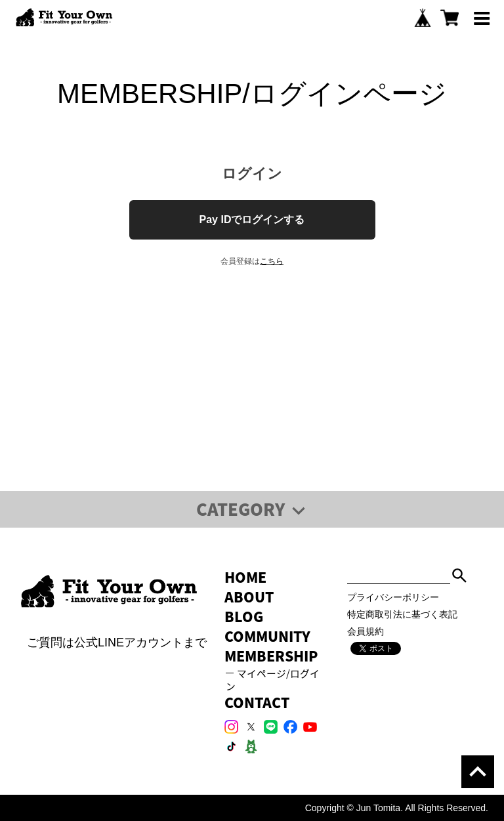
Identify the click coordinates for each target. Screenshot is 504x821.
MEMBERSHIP (271, 656)
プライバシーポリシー (393, 597)
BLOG (244, 617)
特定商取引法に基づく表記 (402, 614)
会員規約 (366, 631)
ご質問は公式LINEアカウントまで (114, 642)
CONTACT (257, 703)
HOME (245, 577)
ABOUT (249, 597)
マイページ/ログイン (273, 680)
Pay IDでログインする (252, 220)
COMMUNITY (267, 636)
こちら (272, 261)
